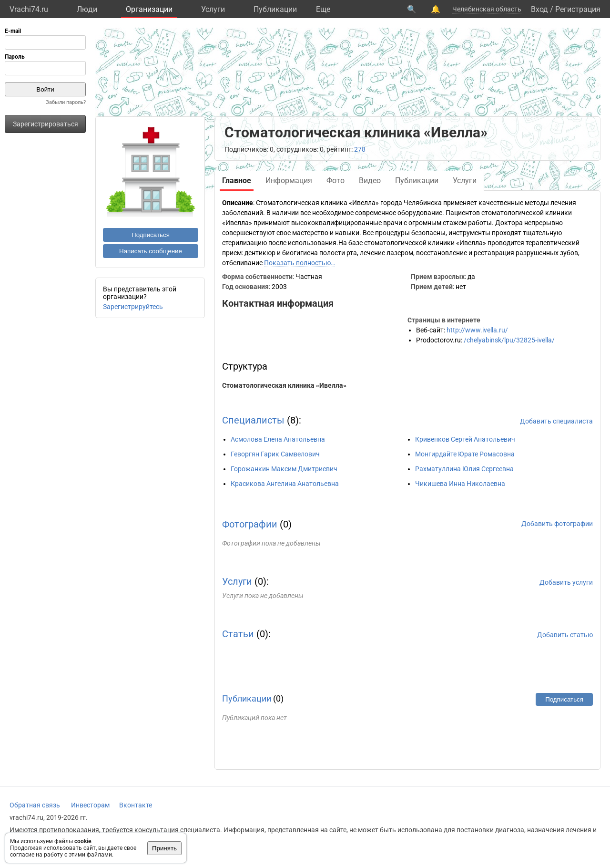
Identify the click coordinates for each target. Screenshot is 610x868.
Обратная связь (35, 805)
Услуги (213, 9)
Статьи (238, 634)
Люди (87, 9)
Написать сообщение (151, 251)
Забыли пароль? (66, 102)
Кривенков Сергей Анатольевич (465, 439)
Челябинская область (487, 9)
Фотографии (250, 524)
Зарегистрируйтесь (133, 307)
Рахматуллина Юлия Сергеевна (464, 469)
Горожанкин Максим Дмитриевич (284, 469)
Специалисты (253, 420)
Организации (149, 9)
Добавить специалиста (556, 421)
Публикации (275, 9)
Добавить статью (565, 635)
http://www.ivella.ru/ (477, 330)
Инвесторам (90, 805)
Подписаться (151, 235)
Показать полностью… (300, 263)
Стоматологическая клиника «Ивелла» (284, 385)
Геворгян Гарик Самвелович (275, 454)
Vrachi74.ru (29, 9)
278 (360, 149)
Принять (164, 848)
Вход (539, 9)
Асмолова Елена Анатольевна (278, 439)
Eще (323, 9)
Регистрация (578, 9)
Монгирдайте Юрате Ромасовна (465, 454)
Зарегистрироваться (46, 124)
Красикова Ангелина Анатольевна (285, 484)
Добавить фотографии (557, 524)
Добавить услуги (566, 582)
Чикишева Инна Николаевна (460, 484)
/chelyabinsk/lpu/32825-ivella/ (509, 340)
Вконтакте (136, 805)
